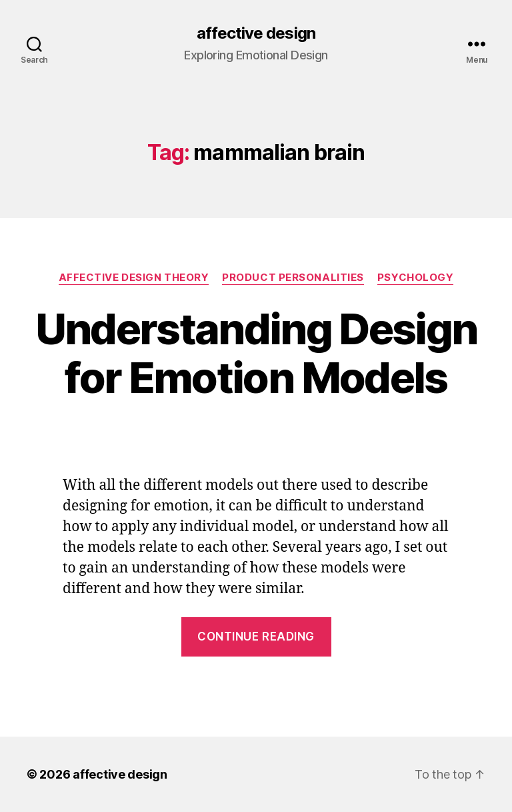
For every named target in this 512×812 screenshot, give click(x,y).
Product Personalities (293, 278)
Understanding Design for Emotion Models (256, 353)
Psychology (416, 278)
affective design (256, 33)
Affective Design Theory (134, 278)
